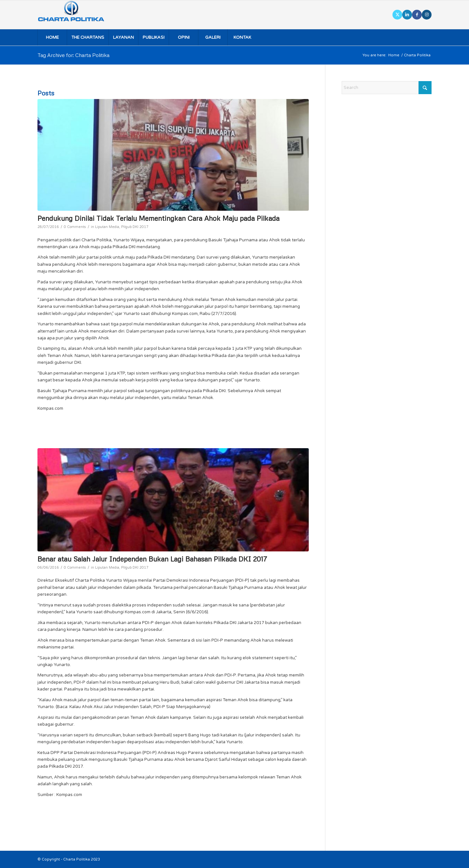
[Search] (387, 88)
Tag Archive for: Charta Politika (73, 55)
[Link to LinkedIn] (407, 15)
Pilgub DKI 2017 (135, 227)
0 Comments (75, 227)
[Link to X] (397, 15)
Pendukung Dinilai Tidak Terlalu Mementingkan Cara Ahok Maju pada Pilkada (158, 218)
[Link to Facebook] (417, 15)
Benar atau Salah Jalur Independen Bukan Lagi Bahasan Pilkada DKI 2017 (152, 559)
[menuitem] (52, 37)
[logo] (80, 15)
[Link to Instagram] (427, 15)
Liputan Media (107, 227)
